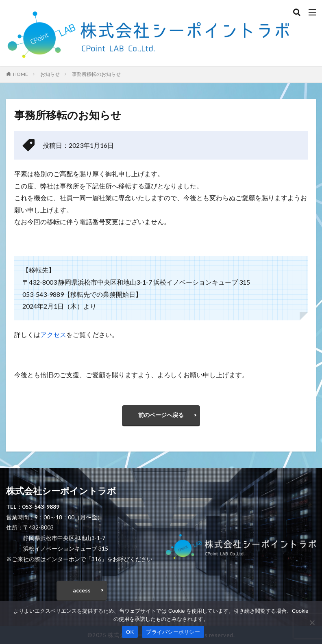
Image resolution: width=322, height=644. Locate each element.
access (82, 590)
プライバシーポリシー (173, 632)
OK (130, 632)
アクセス (53, 334)
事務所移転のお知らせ (96, 74)
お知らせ (50, 74)
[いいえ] (312, 622)
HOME (21, 74)
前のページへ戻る (161, 415)
